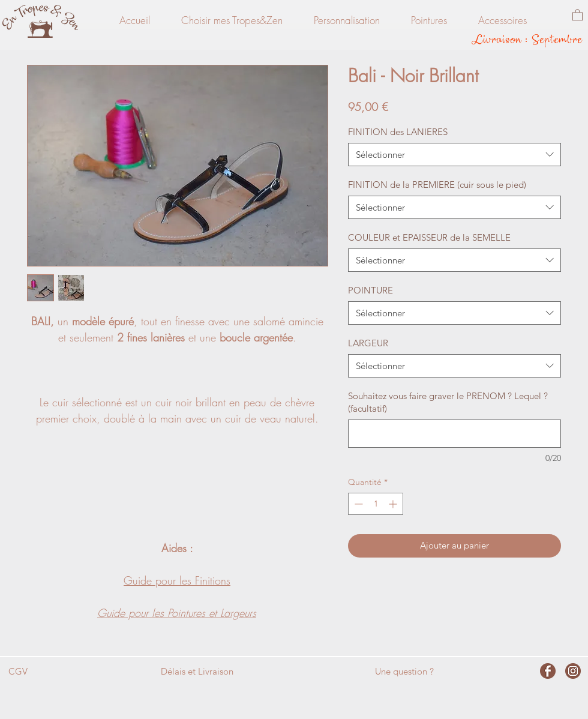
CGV (18, 671)
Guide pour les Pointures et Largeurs (177, 613)
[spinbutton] (376, 504)
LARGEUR (368, 343)
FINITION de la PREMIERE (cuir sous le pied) (437, 185)
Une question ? (404, 671)
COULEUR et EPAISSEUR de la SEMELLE (429, 237)
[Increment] (394, 504)
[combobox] (454, 155)
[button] (577, 14)
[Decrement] (357, 504)
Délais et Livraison (197, 671)
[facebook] (548, 671)
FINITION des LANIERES (398, 132)
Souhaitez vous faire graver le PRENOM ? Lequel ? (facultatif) (448, 402)
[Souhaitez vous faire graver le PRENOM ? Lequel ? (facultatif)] (454, 434)
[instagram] (573, 671)
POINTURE (370, 290)
